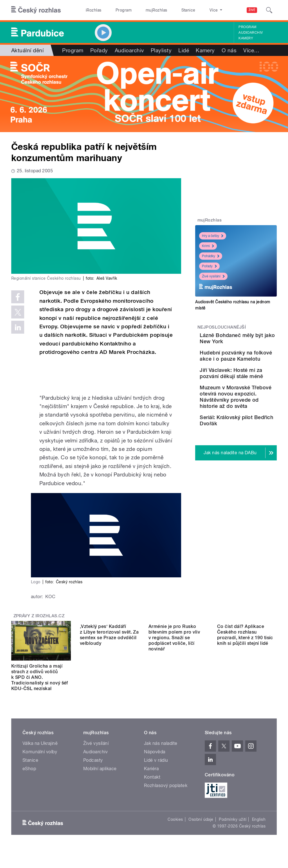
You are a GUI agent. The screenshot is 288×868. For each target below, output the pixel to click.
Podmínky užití (233, 819)
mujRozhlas (142, 10)
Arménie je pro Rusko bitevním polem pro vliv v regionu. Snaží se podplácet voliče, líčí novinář (174, 677)
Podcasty (93, 760)
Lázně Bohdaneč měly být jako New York (254, 341)
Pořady (99, 50)
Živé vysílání (213, 276)
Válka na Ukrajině (40, 743)
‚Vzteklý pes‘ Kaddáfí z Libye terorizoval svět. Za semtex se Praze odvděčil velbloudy (109, 674)
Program (115, 10)
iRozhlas (91, 10)
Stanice (168, 10)
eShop (29, 769)
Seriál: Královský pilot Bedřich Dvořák (251, 481)
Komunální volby (40, 752)
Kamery (246, 38)
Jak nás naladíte (161, 743)
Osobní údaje (201, 819)
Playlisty (161, 50)
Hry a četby (213, 236)
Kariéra (151, 769)
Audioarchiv (251, 33)
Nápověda (155, 752)
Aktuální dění (27, 50)
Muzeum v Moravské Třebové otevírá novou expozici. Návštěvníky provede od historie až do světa (250, 442)
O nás (229, 50)
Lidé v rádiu (156, 760)
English (259, 819)
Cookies (175, 819)
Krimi (208, 246)
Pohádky (211, 256)
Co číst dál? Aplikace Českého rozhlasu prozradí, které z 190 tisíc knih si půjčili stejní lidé (245, 674)
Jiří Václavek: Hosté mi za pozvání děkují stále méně (249, 400)
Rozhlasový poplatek (166, 786)
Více (251, 50)
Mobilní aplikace (100, 769)
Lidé (184, 50)
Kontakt (152, 777)
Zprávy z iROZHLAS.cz (39, 616)
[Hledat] (269, 10)
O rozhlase (194, 10)
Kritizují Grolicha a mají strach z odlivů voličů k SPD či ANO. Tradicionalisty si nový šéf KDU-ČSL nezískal (40, 677)
